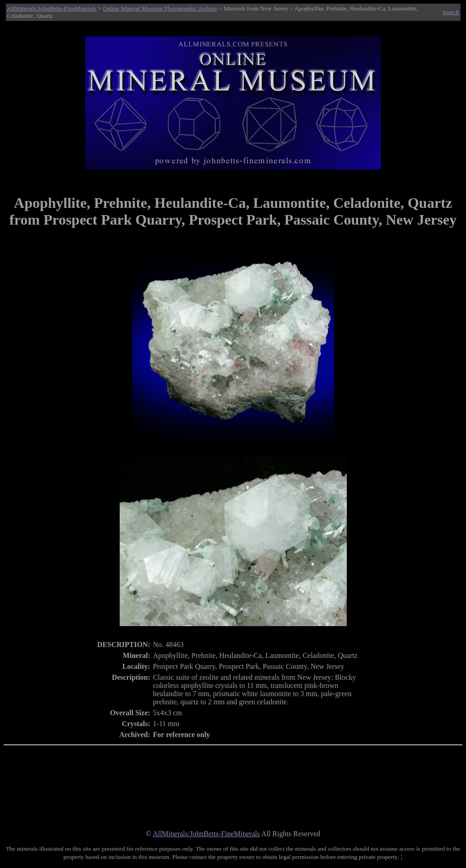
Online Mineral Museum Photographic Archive (160, 8)
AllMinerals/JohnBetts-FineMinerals (52, 8)
